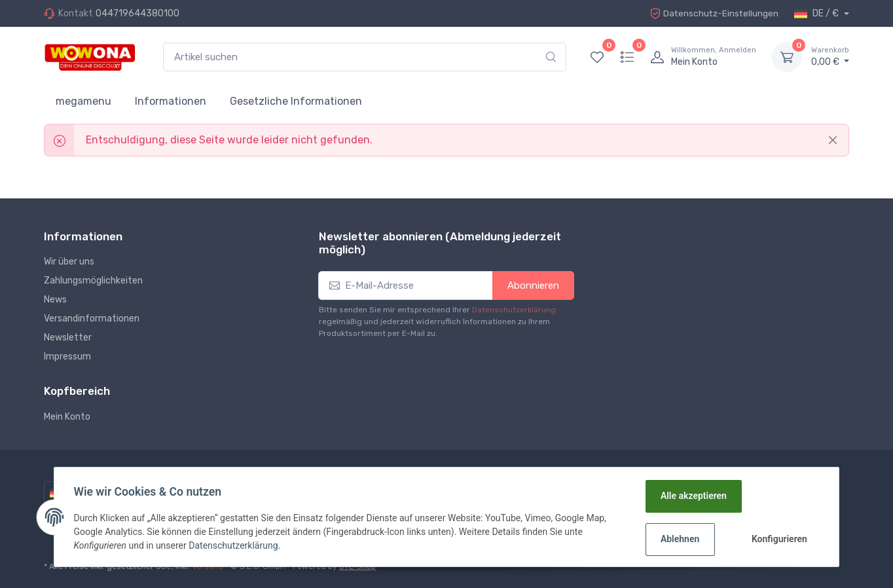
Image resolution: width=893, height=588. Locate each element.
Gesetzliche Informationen (296, 101)
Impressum (67, 357)
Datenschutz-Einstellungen (713, 13)
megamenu (83, 101)
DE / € (817, 14)
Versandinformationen (92, 319)
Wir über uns (69, 262)
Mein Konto (67, 417)
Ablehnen (679, 539)
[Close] (833, 140)
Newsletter (68, 338)
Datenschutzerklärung (514, 310)
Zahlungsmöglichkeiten (93, 281)
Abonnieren (533, 285)
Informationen (171, 101)
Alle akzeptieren (693, 496)
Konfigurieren (779, 539)
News (55, 300)
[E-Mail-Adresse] (406, 286)
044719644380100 (137, 13)
